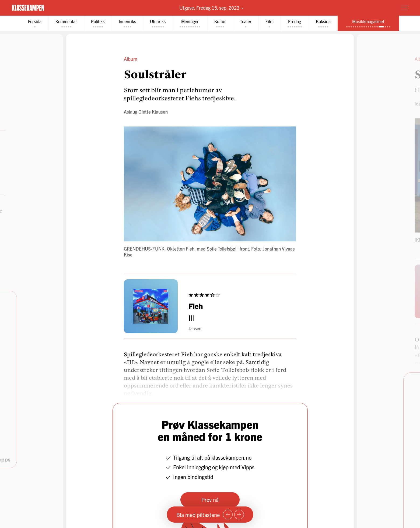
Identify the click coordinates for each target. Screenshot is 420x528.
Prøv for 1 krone (372, 8)
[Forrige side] (228, 515)
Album (131, 59)
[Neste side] (239, 515)
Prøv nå (210, 500)
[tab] (35, 23)
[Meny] (404, 8)
